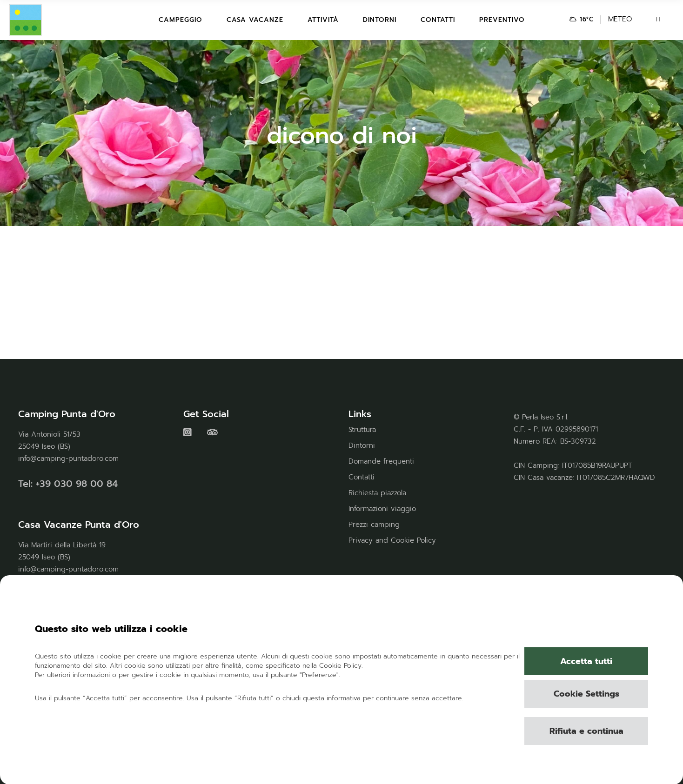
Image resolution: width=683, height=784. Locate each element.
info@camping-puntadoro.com (68, 458)
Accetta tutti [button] (586, 661)
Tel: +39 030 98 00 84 (68, 484)
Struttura (362, 430)
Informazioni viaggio (382, 509)
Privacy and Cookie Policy (392, 540)
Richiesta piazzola (377, 493)
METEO (620, 19)
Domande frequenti (381, 461)
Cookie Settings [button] (586, 694)
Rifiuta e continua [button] (586, 731)
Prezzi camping (374, 525)
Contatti (362, 477)
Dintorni (362, 445)
